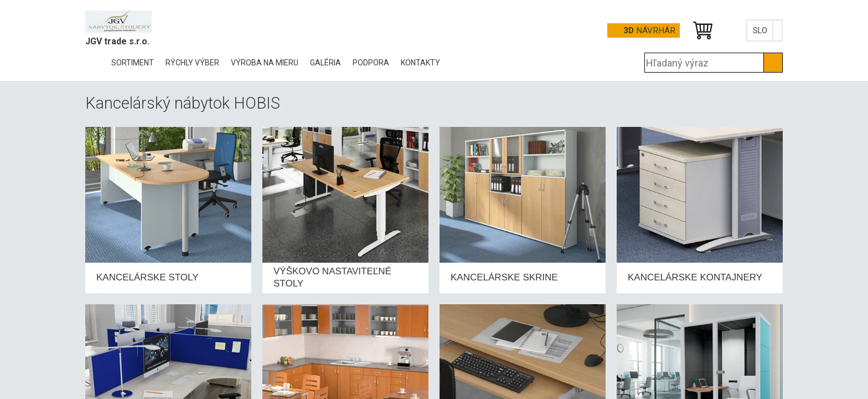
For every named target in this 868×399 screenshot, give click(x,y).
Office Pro (141, 22)
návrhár (649, 30)
